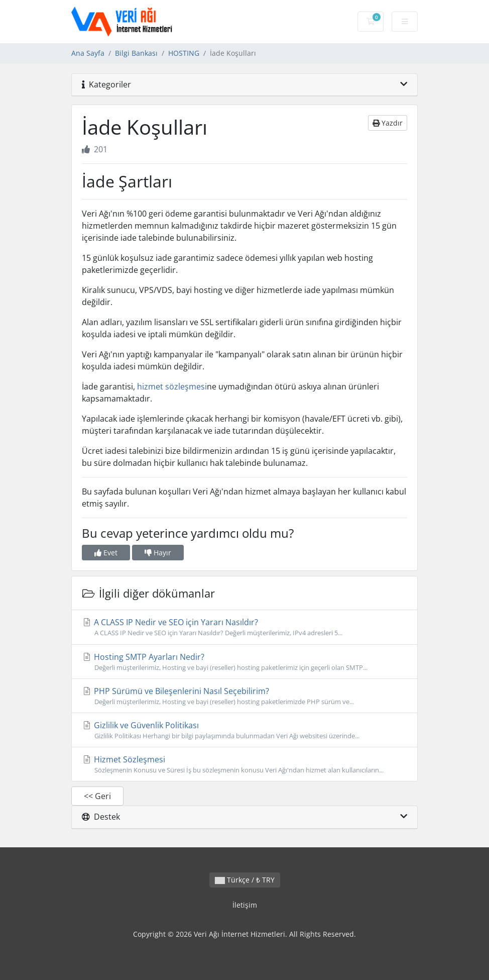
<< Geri (97, 796)
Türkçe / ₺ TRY (245, 880)
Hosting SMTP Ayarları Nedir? (244, 662)
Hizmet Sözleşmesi (244, 764)
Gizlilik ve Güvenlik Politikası (244, 730)
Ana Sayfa (88, 53)
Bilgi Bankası (136, 53)
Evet (106, 553)
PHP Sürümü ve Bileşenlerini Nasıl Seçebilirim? (244, 696)
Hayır (158, 553)
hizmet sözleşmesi (172, 386)
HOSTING (184, 53)
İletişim (245, 905)
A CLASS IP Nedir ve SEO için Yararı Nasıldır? (244, 627)
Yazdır (388, 123)
